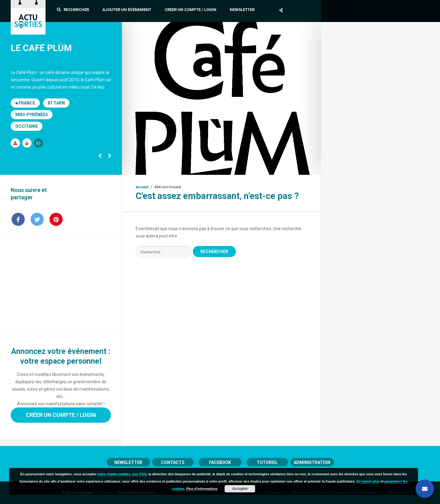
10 (217, 167)
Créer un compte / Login (191, 10)
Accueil (142, 187)
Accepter (240, 489)
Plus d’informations (202, 489)
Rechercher (73, 10)
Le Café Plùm (41, 48)
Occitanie (27, 126)
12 (237, 167)
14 (256, 167)
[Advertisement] (61, 287)
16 (276, 167)
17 (286, 167)
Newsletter (242, 10)
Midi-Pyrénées (32, 115)
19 (306, 167)
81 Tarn (56, 103)
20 (316, 167)
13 (246, 167)
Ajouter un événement (127, 10)
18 (296, 167)
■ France (25, 103)
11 (226, 167)
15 (266, 167)
